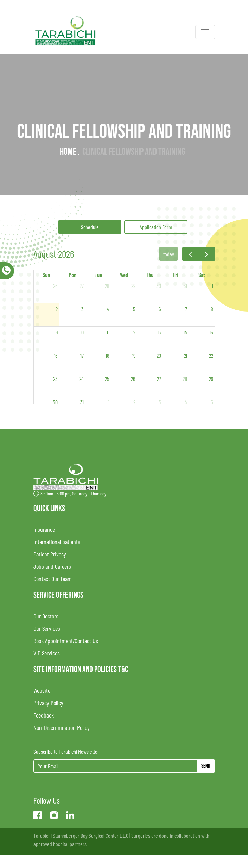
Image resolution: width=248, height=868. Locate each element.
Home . (70, 152)
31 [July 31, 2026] (185, 286)
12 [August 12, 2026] (134, 332)
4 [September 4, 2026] (186, 402)
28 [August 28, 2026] (185, 379)
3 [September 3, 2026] (160, 402)
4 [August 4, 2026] (108, 309)
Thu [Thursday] (150, 275)
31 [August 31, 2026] (82, 402)
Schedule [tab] (90, 227)
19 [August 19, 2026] (134, 355)
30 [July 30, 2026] (159, 286)
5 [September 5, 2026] (212, 402)
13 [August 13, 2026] (159, 332)
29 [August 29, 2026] (211, 379)
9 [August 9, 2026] (57, 332)
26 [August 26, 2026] (133, 379)
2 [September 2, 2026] (134, 402)
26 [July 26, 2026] (55, 286)
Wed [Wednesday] (124, 275)
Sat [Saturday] (202, 275)
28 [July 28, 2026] (107, 286)
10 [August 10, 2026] (82, 332)
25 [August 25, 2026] (107, 379)
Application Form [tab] (156, 227)
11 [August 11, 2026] (108, 332)
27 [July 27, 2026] (82, 286)
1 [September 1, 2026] (109, 402)
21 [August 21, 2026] (186, 355)
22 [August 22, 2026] (211, 355)
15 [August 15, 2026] (211, 332)
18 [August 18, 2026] (107, 355)
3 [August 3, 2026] (82, 309)
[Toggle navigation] (205, 32)
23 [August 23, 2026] (55, 379)
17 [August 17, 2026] (82, 355)
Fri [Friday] (176, 275)
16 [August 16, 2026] (56, 355)
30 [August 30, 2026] (55, 402)
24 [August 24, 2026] (81, 379)
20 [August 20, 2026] (159, 355)
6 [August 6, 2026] (160, 309)
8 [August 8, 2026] (212, 309)
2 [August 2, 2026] (57, 309)
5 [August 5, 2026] (134, 309)
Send (206, 766)
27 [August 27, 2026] (159, 379)
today (169, 254)
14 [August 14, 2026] (185, 332)
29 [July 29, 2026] (133, 286)
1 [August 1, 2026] (212, 286)
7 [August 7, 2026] (186, 309)
